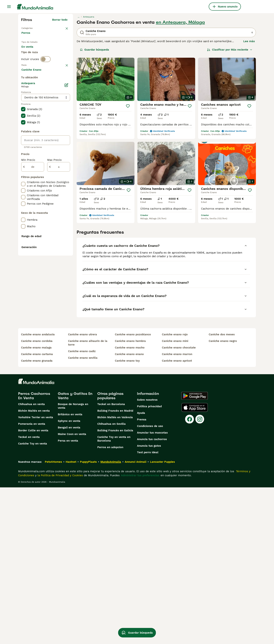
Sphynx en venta (69, 578)
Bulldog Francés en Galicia (115, 587)
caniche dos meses (222, 491)
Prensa (142, 576)
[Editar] (66, 183)
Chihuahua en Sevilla (111, 580)
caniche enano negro (223, 498)
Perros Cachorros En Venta (34, 552)
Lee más (249, 41)
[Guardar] (128, 106)
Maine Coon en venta (72, 591)
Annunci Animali (136, 618)
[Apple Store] (195, 564)
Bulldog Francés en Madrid (115, 567)
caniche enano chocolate (179, 504)
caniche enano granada (37, 517)
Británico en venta (70, 571)
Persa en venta (68, 597)
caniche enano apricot (177, 517)
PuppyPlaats (88, 618)
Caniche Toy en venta (33, 600)
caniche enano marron (177, 511)
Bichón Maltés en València (115, 574)
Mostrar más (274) (58, 167)
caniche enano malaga (36, 504)
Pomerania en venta (32, 580)
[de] (33, 265)
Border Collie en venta (33, 587)
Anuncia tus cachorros (152, 596)
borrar (63, 81)
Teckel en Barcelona (111, 561)
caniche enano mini (175, 498)
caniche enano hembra (130, 498)
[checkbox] (23, 100)
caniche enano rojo (175, 491)
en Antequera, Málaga (180, 22)
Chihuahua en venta (31, 561)
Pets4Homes (53, 618)
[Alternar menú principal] (9, 7)
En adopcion (52, 51)
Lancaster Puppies (162, 618)
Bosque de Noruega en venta (73, 563)
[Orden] (230, 50)
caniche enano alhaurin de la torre (88, 499)
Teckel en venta (29, 594)
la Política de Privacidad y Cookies (60, 632)
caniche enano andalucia (38, 491)
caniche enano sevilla (83, 514)
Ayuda (141, 570)
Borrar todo (60, 20)
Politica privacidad (149, 563)
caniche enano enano (129, 511)
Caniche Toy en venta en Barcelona (114, 595)
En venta (30, 51)
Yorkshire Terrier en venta (36, 574)
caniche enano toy (127, 517)
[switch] (46, 74)
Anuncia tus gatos (149, 602)
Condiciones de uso (150, 583)
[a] (59, 265)
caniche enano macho (130, 504)
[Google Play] (195, 552)
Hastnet (71, 618)
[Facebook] (189, 576)
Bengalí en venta (69, 584)
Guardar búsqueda (94, 50)
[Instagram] (200, 576)
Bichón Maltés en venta (34, 567)
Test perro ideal (148, 609)
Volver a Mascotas (34, 28)
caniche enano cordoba (37, 498)
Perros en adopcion (110, 604)
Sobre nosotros (147, 556)
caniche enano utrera (82, 491)
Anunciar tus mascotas (152, 589)
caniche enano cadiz (82, 508)
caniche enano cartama (37, 511)
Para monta (32, 60)
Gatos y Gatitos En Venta (75, 552)
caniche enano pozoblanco (133, 491)
